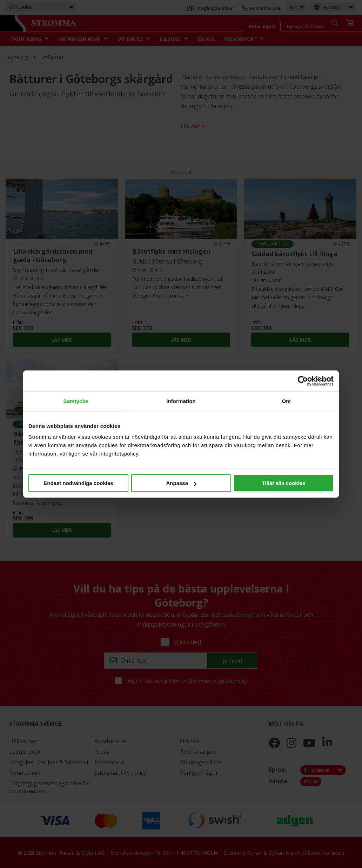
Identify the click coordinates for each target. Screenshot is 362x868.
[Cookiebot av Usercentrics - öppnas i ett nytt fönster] (303, 381)
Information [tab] (181, 401)
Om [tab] (286, 401)
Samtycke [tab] (76, 401)
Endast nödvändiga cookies (78, 483)
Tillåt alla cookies (284, 483)
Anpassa (181, 483)
